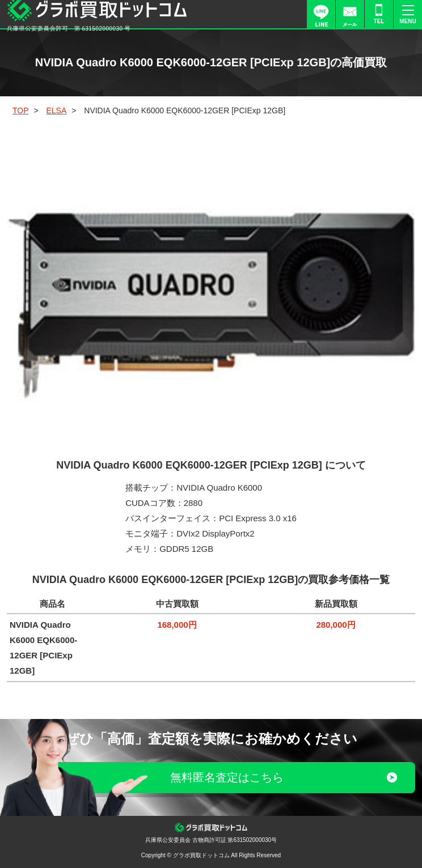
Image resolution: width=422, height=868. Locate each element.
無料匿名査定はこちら (227, 777)
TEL (379, 21)
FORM (350, 14)
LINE (321, 14)
